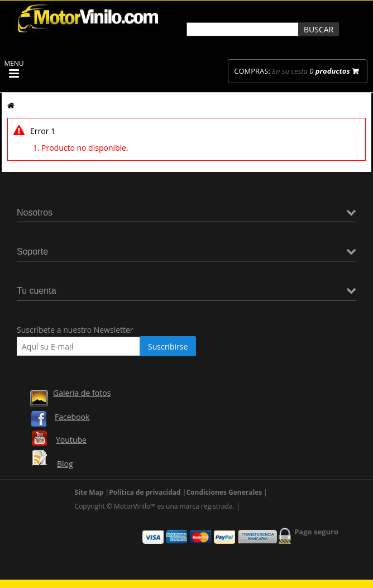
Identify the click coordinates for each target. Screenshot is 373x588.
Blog (65, 464)
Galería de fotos (82, 393)
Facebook (72, 417)
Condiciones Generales (224, 492)
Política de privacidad (145, 492)
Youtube (71, 440)
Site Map (89, 492)
